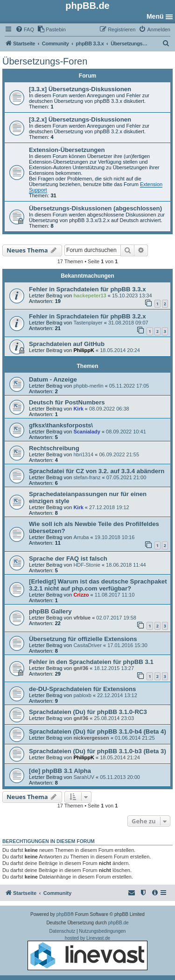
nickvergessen (91, 738)
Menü (155, 16)
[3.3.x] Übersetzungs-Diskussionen (80, 89)
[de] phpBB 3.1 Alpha (60, 771)
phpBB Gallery (50, 611)
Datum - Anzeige (53, 379)
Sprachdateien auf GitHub (67, 344)
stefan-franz (87, 477)
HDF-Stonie (87, 565)
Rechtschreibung (54, 448)
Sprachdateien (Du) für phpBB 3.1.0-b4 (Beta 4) (98, 731)
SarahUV (84, 777)
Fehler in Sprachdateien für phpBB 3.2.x (87, 316)
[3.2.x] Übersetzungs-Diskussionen (80, 119)
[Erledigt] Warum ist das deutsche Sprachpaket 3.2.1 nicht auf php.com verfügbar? (98, 585)
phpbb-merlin (88, 386)
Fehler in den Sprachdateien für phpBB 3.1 (91, 662)
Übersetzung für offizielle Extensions (83, 639)
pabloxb (82, 695)
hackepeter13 (90, 295)
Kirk (78, 409)
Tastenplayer (88, 323)
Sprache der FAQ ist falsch (68, 558)
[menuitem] (25, 29)
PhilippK (84, 350)
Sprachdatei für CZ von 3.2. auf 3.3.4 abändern (97, 471)
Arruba (81, 537)
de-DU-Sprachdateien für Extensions (82, 689)
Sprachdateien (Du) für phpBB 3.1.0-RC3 (88, 712)
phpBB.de (119, 923)
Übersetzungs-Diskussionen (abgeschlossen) (95, 208)
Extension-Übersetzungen (67, 150)
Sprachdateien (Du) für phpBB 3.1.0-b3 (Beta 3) (98, 751)
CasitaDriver (87, 645)
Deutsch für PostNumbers (67, 402)
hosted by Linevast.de (87, 953)
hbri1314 (83, 454)
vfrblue (82, 618)
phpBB (63, 914)
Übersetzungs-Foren (45, 61)
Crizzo (81, 595)
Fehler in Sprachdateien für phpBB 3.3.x (87, 289)
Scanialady (87, 432)
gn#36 (81, 668)
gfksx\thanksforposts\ (61, 425)
